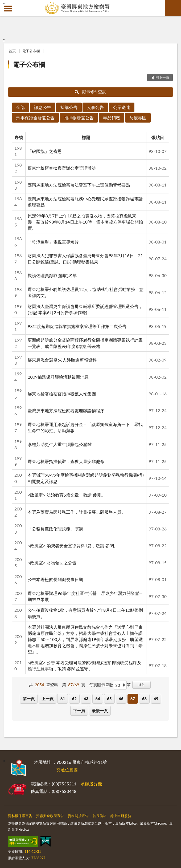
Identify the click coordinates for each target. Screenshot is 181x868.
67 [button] (133, 699)
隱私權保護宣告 (20, 816)
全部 (20, 107)
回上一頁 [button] (162, 78)
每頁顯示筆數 (101, 685)
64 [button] (98, 699)
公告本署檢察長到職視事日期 (55, 579)
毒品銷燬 (112, 118)
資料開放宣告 (78, 816)
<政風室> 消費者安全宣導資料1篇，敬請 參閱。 (73, 545)
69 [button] (156, 699)
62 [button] (74, 699)
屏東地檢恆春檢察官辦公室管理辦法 (62, 168)
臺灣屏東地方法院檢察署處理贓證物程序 (66, 410)
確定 (141, 685)
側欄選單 (8, 9)
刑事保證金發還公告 (35, 118)
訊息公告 (43, 107)
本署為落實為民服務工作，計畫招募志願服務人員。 (77, 512)
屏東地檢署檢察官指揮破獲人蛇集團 (62, 394)
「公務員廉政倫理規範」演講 (55, 529)
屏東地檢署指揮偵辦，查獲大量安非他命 (66, 461)
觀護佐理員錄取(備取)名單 (52, 275)
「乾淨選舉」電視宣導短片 (53, 242)
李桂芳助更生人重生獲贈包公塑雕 (60, 444)
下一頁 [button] (79, 711)
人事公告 (95, 107)
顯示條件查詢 (91, 92)
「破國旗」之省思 (45, 151)
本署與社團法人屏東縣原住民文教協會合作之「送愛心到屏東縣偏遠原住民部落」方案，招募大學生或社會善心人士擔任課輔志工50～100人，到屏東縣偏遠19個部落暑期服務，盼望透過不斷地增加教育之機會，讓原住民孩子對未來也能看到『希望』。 (85, 639)
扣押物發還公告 (79, 118)
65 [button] (109, 699)
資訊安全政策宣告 (50, 816)
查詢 (173, 8)
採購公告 (69, 107)
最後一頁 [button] (100, 711)
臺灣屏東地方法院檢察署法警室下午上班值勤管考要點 (79, 185)
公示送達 (122, 107)
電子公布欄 (31, 51)
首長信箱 (100, 816)
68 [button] (144, 699)
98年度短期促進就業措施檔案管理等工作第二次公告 (77, 326)
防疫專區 (138, 118)
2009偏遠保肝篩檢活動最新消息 (58, 377)
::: (4, 4)
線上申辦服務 (121, 816)
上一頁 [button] (48, 699)
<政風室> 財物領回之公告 (52, 563)
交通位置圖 (67, 770)
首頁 (12, 51)
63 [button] (86, 699)
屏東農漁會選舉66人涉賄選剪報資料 (62, 360)
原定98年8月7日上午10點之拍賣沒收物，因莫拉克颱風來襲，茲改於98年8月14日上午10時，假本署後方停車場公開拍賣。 (85, 222)
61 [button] (63, 699)
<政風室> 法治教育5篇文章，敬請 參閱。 (67, 495)
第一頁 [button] (29, 699)
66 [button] (121, 699)
